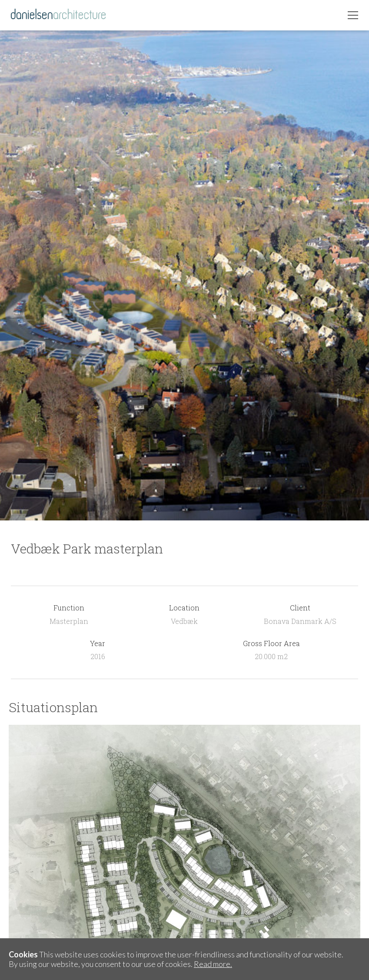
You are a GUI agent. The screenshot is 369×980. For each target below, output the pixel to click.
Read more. (213, 964)
